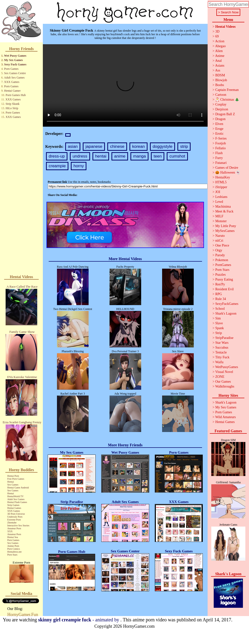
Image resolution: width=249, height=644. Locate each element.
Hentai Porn (13, 476)
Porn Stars (12, 555)
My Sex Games (14, 60)
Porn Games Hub (16, 95)
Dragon (220, 119)
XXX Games (12, 82)
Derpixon (222, 109)
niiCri (219, 241)
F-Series (221, 138)
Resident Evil (224, 289)
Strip (218, 333)
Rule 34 (221, 299)
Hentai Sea (13, 537)
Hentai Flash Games (17, 502)
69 (217, 36)
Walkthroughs (225, 386)
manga (139, 156)
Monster (221, 221)
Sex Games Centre (15, 73)
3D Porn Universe (16, 514)
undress (80, 156)
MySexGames (225, 231)
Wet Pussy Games (15, 56)
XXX (10, 531)
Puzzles (220, 275)
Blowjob (221, 80)
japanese (94, 146)
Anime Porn (13, 546)
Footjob (221, 143)
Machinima (223, 207)
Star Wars (222, 343)
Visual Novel (224, 372)
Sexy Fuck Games (15, 64)
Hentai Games (14, 508)
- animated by (79, 620)
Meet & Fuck (224, 211)
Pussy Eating (224, 279)
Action (220, 41)
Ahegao (221, 46)
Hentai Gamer (12, 91)
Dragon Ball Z (225, 114)
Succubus (222, 348)
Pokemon (222, 260)
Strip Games (13, 505)
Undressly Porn (15, 517)
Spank (219, 328)
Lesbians (221, 197)
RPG (218, 294)
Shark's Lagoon (226, 313)
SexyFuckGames (227, 304)
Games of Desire (227, 168)
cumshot (177, 156)
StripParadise (224, 338)
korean (138, 146)
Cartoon (221, 95)
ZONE (220, 377)
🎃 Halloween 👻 (228, 172)
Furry (219, 158)
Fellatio (220, 148)
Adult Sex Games (14, 78)
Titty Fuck (222, 357)
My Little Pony (226, 226)
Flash (219, 153)
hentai (101, 156)
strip (184, 146)
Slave (219, 323)
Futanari (221, 163)
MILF (219, 216)
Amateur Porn (14, 528)
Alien (219, 51)
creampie (57, 166)
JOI (218, 192)
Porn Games (11, 69)
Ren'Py (220, 284)
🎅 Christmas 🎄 (227, 100)
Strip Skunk (13, 104)
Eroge (219, 129)
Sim (218, 318)
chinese (117, 146)
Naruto (220, 236)
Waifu (219, 362)
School (220, 309)
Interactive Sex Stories (18, 525)
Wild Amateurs (226, 417)
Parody (220, 255)
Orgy (219, 250)
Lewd (219, 202)
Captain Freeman (227, 90)
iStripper (221, 187)
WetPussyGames (227, 367)
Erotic (219, 134)
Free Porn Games (16, 479)
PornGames (223, 265)
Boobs (220, 85)
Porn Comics (14, 549)
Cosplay (221, 104)
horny (79, 166)
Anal (218, 61)
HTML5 (221, 182)
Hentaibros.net (14, 552)
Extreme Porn (14, 520)
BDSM (220, 75)
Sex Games (13, 485)
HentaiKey (223, 177)
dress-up (57, 156)
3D (217, 31)
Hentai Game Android (18, 488)
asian (73, 146)
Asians (220, 66)
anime (120, 156)
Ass (218, 70)
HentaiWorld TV (15, 496)
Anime (220, 56)
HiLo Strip (12, 108)
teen (158, 156)
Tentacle (221, 352)
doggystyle (162, 146)
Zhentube (12, 523)
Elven (219, 124)
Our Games (223, 382)
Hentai (11, 482)
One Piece (222, 245)
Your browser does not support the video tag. (125, 85)
